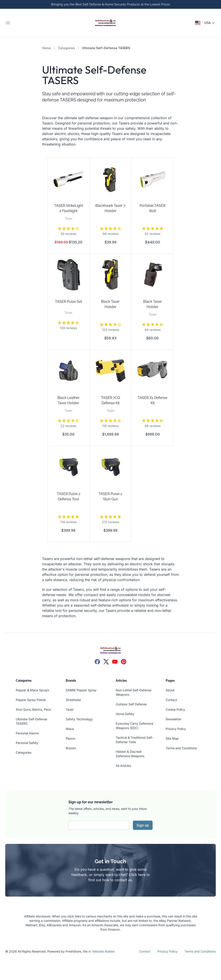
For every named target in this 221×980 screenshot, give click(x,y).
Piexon (71, 738)
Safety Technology (79, 719)
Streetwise (73, 700)
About (170, 690)
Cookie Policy (175, 709)
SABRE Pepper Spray (81, 690)
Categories (66, 48)
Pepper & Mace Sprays (32, 690)
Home (46, 48)
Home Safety (125, 714)
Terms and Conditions (181, 748)
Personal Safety (27, 743)
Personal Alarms (27, 733)
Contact (171, 700)
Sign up (143, 825)
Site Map (172, 738)
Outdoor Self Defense (131, 704)
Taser (70, 709)
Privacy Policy (176, 729)
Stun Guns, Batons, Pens (33, 709)
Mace (70, 729)
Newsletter (174, 719)
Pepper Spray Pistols (31, 700)
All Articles (123, 766)
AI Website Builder (101, 951)
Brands (71, 748)
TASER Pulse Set (69, 302)
